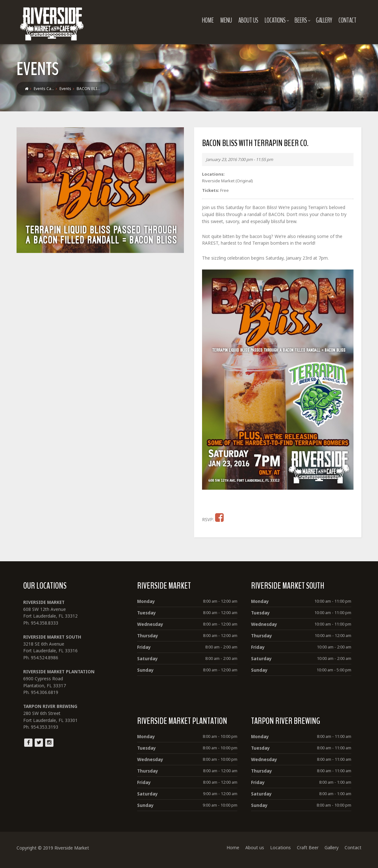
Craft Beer (309, 853)
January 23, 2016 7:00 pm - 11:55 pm (239, 159)
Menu (227, 20)
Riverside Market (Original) (227, 181)
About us (250, 20)
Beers (304, 20)
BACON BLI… (87, 89)
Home (209, 20)
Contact (349, 20)
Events (64, 89)
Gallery (325, 20)
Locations (278, 20)
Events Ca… (43, 89)
